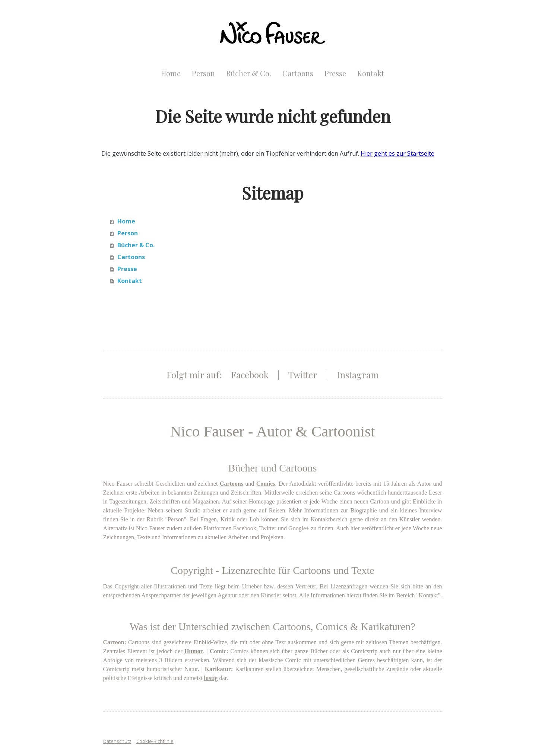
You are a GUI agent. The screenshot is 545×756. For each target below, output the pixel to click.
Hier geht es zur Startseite (397, 153)
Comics (266, 484)
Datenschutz (117, 741)
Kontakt (371, 73)
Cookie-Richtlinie (155, 741)
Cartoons (298, 73)
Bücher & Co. (249, 73)
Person (203, 73)
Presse (335, 73)
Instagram (358, 375)
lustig (211, 678)
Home (171, 73)
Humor (194, 651)
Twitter (303, 375)
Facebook (250, 375)
